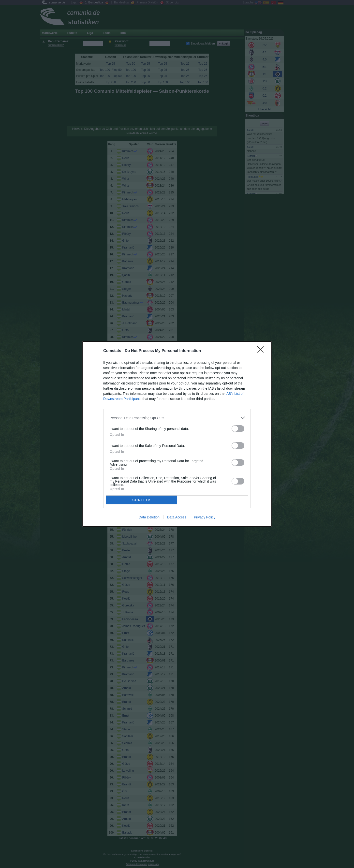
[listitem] (177, 418)
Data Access (177, 517)
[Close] (262, 351)
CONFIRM (141, 500)
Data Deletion (149, 517)
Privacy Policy (205, 517)
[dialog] (177, 434)
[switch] (238, 429)
